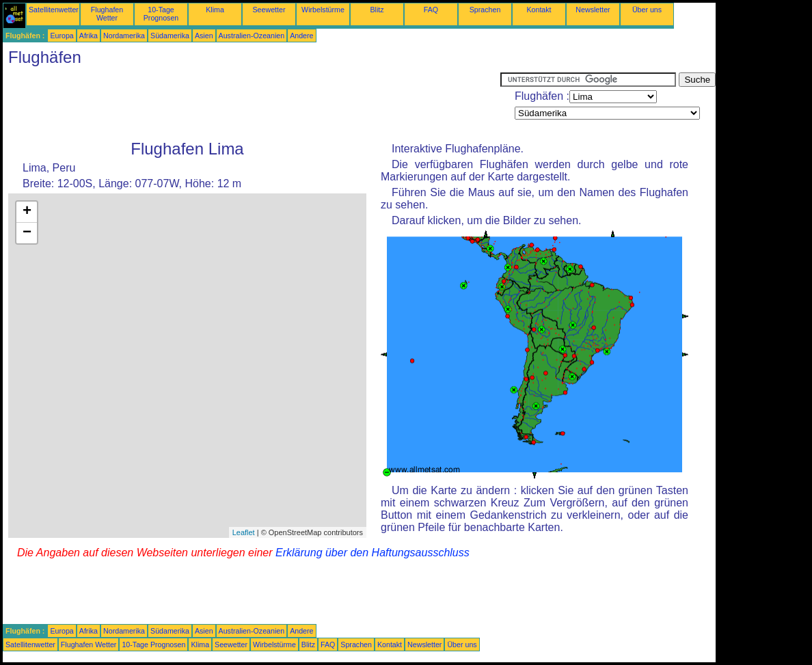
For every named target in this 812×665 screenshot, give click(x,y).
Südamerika (170, 36)
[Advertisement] (252, 103)
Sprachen (485, 10)
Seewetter (269, 10)
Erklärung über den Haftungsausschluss (373, 553)
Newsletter (593, 10)
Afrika (89, 36)
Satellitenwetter (54, 10)
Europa (62, 36)
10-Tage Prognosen (161, 14)
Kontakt (539, 10)
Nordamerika (124, 36)
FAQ (431, 10)
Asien (204, 36)
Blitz (377, 10)
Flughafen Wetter (107, 14)
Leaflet (244, 532)
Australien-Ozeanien (252, 36)
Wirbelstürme (323, 10)
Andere (301, 36)
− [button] (27, 233)
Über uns (647, 10)
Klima (215, 10)
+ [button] (27, 212)
